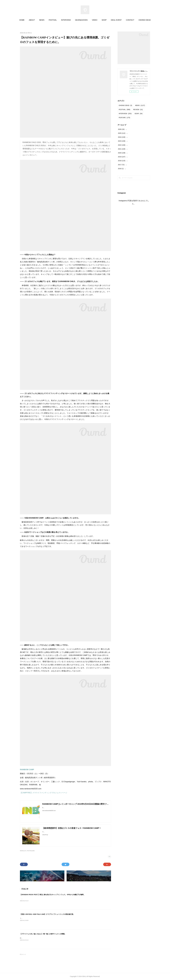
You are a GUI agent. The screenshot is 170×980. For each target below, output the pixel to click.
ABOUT (32, 20)
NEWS (42, 20)
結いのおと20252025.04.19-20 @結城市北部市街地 (35, 938)
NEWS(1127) (23, 851)
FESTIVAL (53, 20)
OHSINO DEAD (125, 105)
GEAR (139, 114)
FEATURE (124, 118)
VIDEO (95, 20)
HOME (22, 20)
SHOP (104, 20)
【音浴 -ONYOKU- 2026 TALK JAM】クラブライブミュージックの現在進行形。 (47, 914)
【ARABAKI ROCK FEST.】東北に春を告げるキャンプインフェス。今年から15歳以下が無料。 (53, 895)
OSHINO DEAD (145, 20)
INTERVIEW (66, 20)
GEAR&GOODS (81, 20)
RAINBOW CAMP (27, 770)
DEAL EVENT (116, 20)
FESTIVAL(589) (31, 851)
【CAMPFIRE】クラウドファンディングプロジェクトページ (44, 793)
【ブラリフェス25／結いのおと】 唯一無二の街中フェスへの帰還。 (43, 934)
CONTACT (130, 20)
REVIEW (138, 110)
